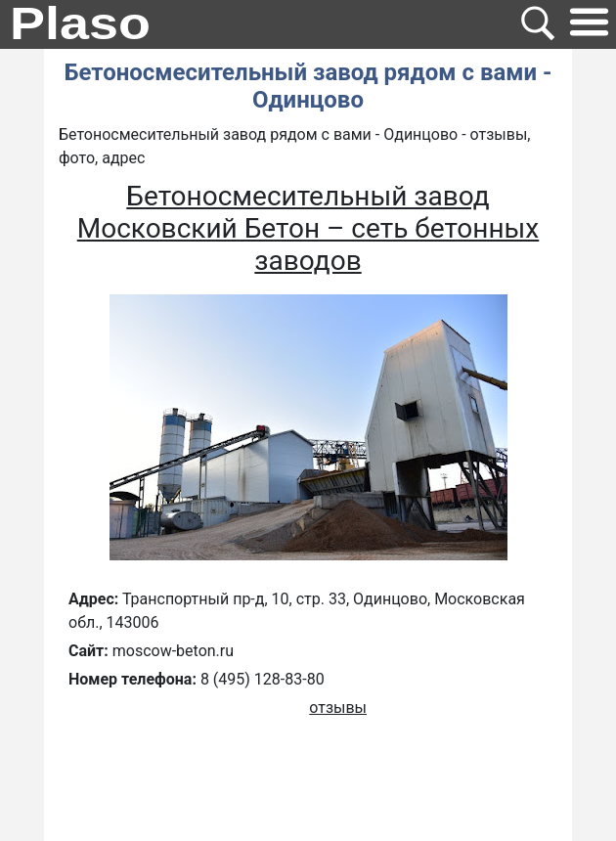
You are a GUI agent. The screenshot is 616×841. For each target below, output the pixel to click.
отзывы (338, 708)
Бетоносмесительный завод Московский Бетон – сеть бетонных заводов (308, 228)
